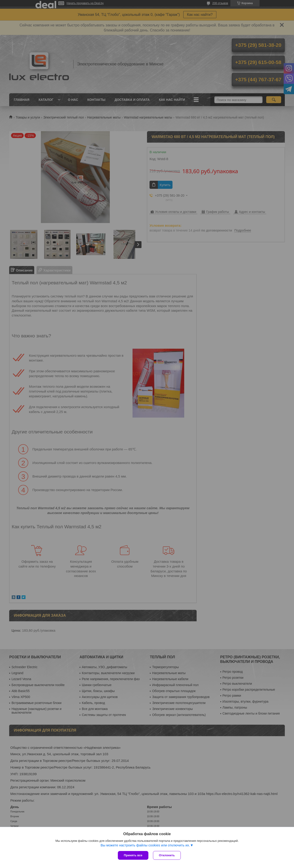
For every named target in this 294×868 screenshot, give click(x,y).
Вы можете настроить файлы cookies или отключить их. (145, 845)
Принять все (133, 855)
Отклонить (167, 855)
